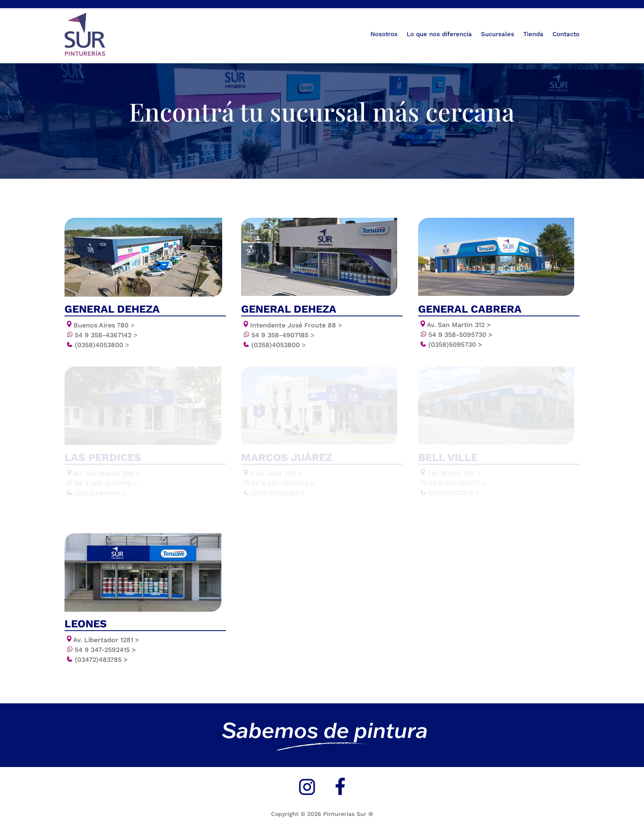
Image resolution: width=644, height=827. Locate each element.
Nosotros (384, 34)
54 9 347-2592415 (105, 650)
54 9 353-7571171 (458, 483)
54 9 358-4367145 (106, 484)
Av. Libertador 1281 (106, 640)
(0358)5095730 (455, 343)
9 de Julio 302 (276, 474)
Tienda (533, 34)
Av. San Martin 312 (459, 323)
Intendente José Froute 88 (296, 324)
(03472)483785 (101, 660)
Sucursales (498, 34)
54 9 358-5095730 (460, 333)
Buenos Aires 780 (101, 324)
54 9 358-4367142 (106, 333)
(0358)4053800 (102, 343)
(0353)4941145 (100, 494)
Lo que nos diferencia (439, 34)
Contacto (566, 34)
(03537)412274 (454, 493)
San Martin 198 (454, 473)
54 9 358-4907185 (283, 333)
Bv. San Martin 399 (107, 474)
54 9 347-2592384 (283, 484)
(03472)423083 (278, 494)
